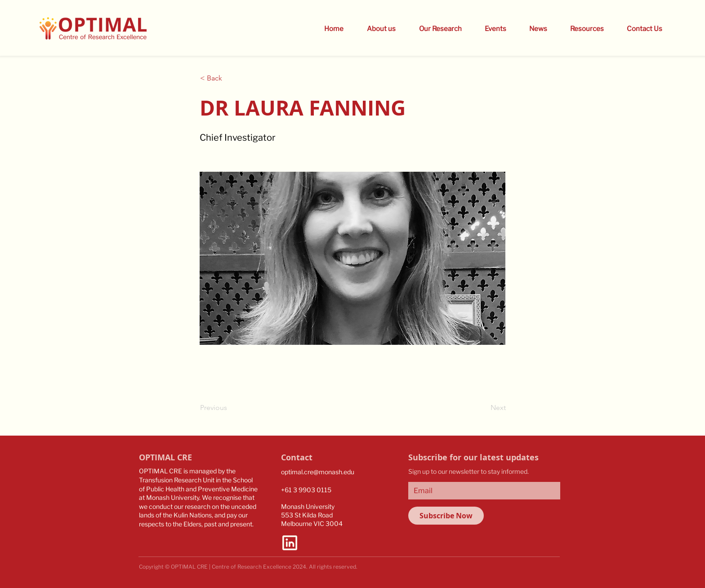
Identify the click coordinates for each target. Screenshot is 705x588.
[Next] (483, 408)
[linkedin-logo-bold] (290, 543)
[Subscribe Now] (446, 516)
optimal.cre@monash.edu (318, 472)
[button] (491, 29)
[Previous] (230, 408)
